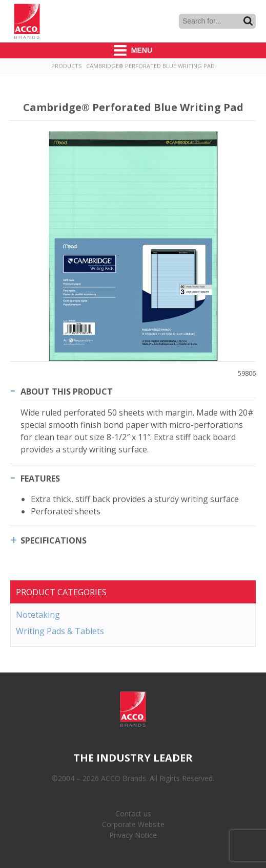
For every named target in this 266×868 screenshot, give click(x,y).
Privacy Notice (133, 835)
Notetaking (38, 615)
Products (66, 66)
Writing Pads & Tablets (60, 631)
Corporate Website (133, 824)
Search (248, 21)
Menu (133, 50)
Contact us (133, 813)
